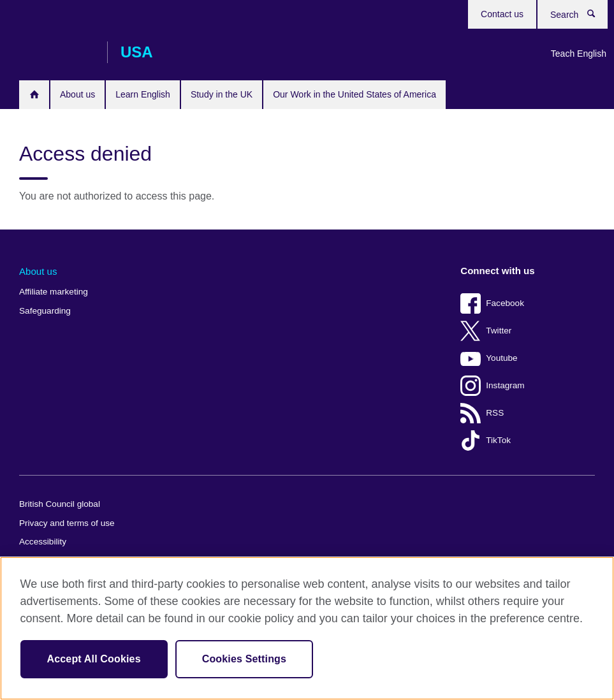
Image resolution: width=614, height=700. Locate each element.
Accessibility (43, 542)
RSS (495, 413)
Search (594, 14)
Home (34, 94)
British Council (57, 52)
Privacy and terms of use (67, 523)
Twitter (499, 331)
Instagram (505, 385)
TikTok (498, 440)
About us (77, 94)
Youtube (501, 358)
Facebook (505, 303)
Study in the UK (222, 94)
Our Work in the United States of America (355, 94)
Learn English (143, 94)
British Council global (60, 504)
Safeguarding (45, 311)
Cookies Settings (244, 659)
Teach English (579, 54)
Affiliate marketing (54, 292)
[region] (307, 628)
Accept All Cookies (94, 659)
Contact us (502, 14)
